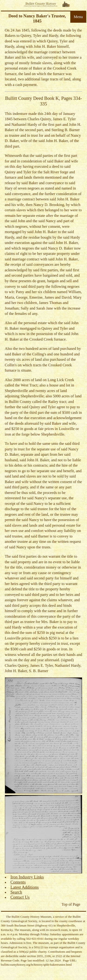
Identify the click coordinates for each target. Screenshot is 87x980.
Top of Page (71, 904)
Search (16, 892)
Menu (78, 17)
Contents (18, 882)
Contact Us (20, 897)
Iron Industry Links (27, 877)
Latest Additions (25, 887)
